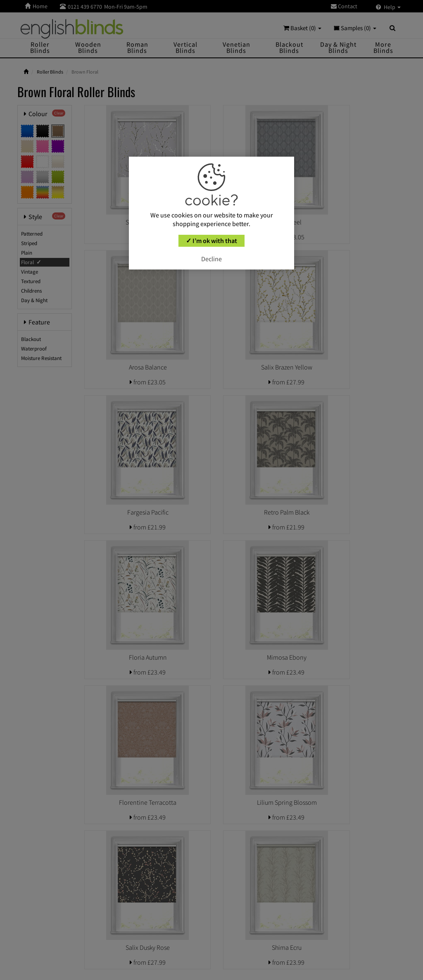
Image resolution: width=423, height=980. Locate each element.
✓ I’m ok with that (211, 241)
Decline (211, 259)
